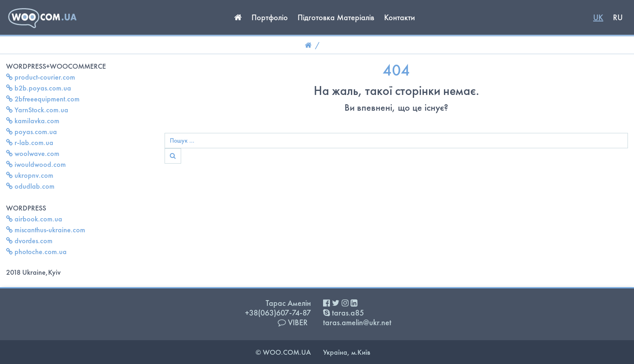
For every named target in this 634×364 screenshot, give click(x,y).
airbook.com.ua (34, 219)
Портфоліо (270, 17)
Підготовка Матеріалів (336, 17)
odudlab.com (30, 186)
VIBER (293, 322)
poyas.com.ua (32, 132)
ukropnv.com (30, 175)
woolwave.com (33, 153)
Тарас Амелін (288, 303)
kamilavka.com (33, 121)
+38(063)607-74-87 (278, 313)
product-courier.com (41, 77)
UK (598, 17)
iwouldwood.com (36, 164)
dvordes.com (29, 241)
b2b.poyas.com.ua (39, 88)
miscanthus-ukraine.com (46, 230)
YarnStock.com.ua (37, 110)
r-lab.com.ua (30, 142)
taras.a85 (343, 313)
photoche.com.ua (36, 251)
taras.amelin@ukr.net (357, 322)
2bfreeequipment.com (43, 99)
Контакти (399, 17)
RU (618, 17)
